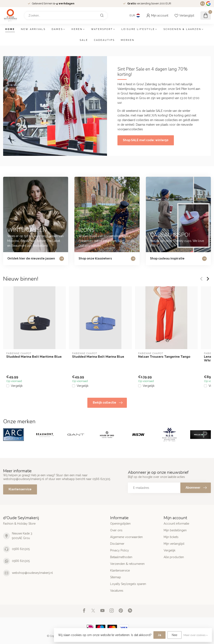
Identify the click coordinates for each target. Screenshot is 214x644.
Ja (159, 635)
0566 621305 (21, 549)
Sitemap (116, 577)
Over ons (116, 530)
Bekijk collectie (108, 403)
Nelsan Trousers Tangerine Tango (164, 357)
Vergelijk (17, 386)
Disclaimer (117, 544)
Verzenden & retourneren (127, 564)
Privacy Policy (120, 550)
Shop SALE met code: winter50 (146, 140)
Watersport (102, 29)
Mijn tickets (171, 537)
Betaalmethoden (121, 557)
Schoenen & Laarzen (182, 29)
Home (10, 29)
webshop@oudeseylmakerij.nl (32, 573)
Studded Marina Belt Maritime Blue (34, 357)
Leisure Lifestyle (138, 29)
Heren (77, 29)
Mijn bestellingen (175, 530)
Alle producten (174, 557)
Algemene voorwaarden (126, 537)
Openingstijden (120, 524)
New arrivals (33, 29)
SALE (84, 40)
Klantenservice (20, 489)
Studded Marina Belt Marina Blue (98, 357)
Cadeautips (104, 40)
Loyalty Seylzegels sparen (128, 584)
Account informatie (176, 524)
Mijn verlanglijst (174, 544)
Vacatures (117, 591)
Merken (128, 40)
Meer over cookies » (196, 635)
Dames (57, 29)
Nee (175, 635)
